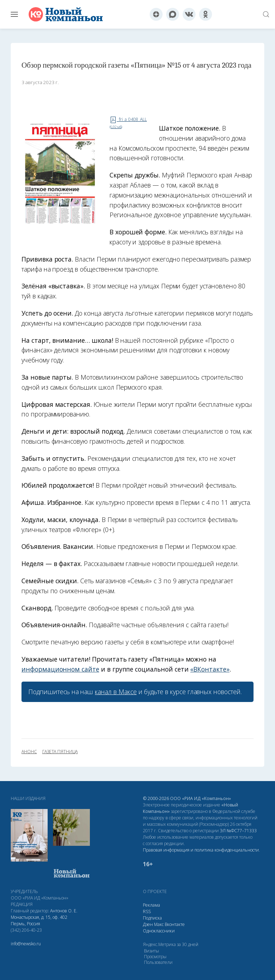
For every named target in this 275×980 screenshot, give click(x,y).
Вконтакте (175, 924)
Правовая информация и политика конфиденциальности (201, 850)
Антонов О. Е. (64, 911)
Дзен (148, 924)
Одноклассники (159, 931)
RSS (147, 911)
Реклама (151, 905)
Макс (159, 924)
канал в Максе (116, 692)
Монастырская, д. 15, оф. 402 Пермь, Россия (39, 920)
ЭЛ (238, 831)
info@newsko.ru (26, 944)
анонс (29, 752)
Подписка (152, 918)
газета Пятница (60, 752)
